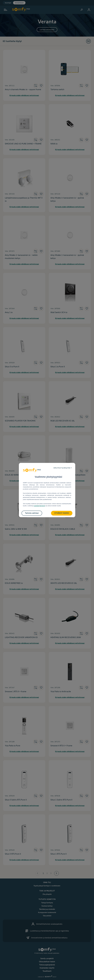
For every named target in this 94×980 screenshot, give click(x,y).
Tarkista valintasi (32, 513)
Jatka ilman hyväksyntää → (63, 468)
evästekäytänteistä (39, 506)
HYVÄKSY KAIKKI (62, 513)
